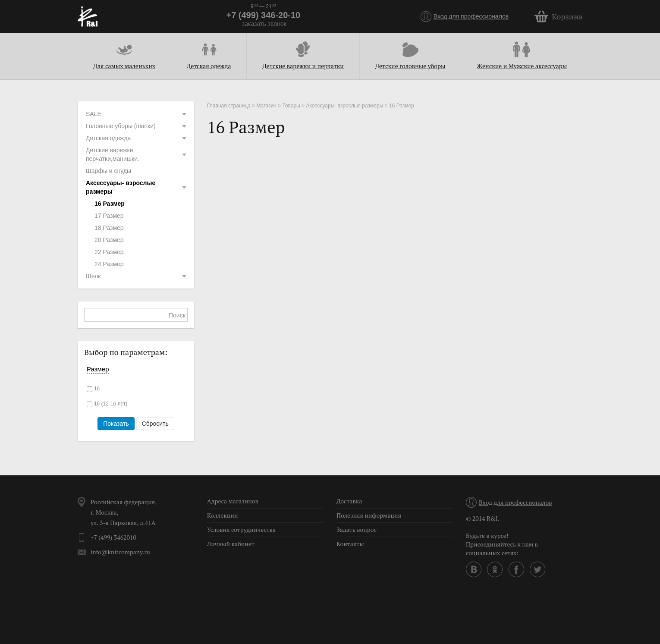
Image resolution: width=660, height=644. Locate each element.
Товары (291, 106)
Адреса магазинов (233, 501)
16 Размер (110, 204)
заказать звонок (264, 24)
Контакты (350, 544)
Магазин (266, 106)
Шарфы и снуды (108, 171)
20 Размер (109, 240)
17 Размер (109, 216)
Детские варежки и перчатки (303, 66)
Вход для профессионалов (471, 16)
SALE (137, 114)
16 (97, 389)
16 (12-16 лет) (111, 404)
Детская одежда (209, 66)
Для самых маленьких (124, 66)
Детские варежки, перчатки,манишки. (137, 154)
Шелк (137, 276)
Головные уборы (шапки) (137, 126)
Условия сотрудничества (241, 529)
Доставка (349, 501)
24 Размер (109, 264)
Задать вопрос (357, 529)
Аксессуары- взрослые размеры (137, 187)
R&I (88, 16)
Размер (98, 369)
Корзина (567, 16)
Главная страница (229, 106)
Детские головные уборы (410, 66)
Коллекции (223, 515)
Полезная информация (369, 515)
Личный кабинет (231, 544)
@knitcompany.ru (126, 552)
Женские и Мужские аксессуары (522, 66)
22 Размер (109, 252)
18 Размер (109, 228)
